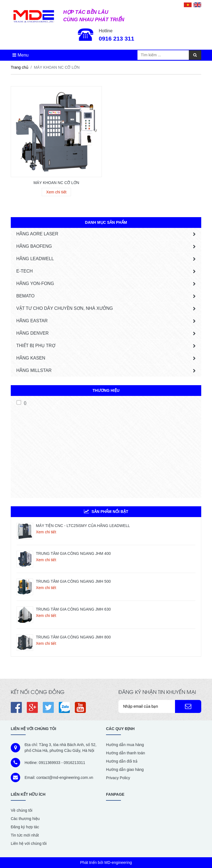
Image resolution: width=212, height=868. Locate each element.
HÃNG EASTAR (32, 321)
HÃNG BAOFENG (34, 246)
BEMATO (25, 296)
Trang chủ (20, 67)
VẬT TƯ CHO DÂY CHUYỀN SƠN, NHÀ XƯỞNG (65, 308)
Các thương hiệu (25, 819)
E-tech (25, 271)
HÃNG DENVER (32, 333)
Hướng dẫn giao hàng (125, 770)
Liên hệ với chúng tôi (29, 843)
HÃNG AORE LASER (37, 234)
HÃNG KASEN (31, 358)
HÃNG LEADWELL (35, 259)
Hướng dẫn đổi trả (122, 761)
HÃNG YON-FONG (35, 283)
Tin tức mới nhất (25, 835)
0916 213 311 (116, 38)
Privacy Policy (118, 778)
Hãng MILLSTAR (34, 370)
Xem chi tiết (46, 532)
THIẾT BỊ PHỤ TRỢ (36, 346)
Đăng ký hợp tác (25, 827)
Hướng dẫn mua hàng (125, 745)
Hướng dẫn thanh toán (125, 753)
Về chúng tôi (22, 810)
